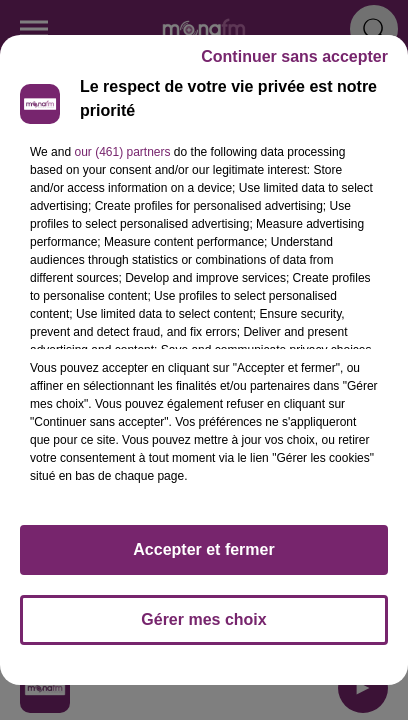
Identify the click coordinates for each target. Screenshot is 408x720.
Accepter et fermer (203, 549)
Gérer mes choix (203, 619)
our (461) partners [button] (122, 152)
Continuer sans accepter (294, 56)
